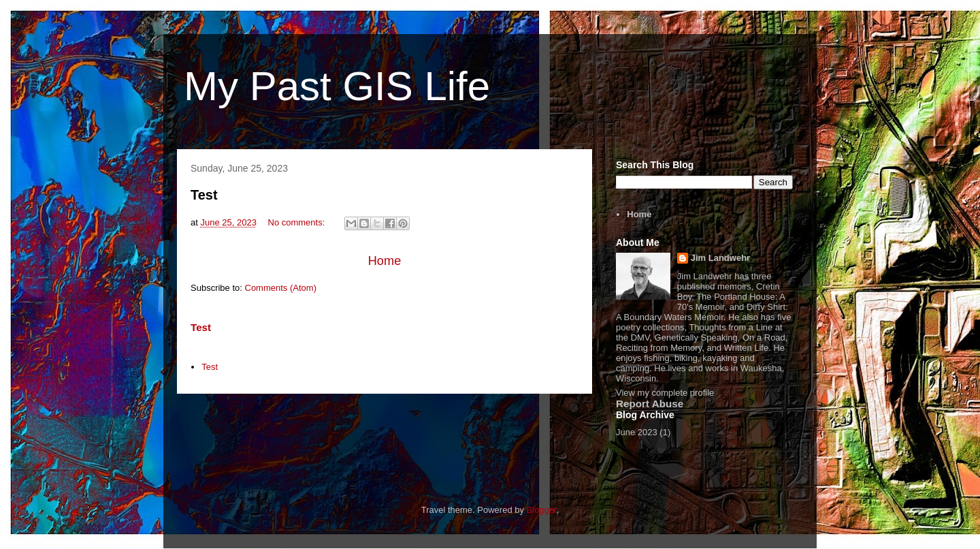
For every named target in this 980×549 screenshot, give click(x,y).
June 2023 (637, 432)
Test (204, 195)
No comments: (298, 222)
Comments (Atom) (281, 288)
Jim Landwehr (720, 258)
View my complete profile (665, 393)
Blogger (542, 510)
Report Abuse (650, 404)
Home (385, 261)
